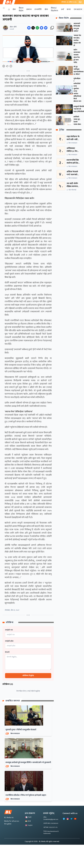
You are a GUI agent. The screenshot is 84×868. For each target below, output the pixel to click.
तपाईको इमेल (9, 641)
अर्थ (62, 9)
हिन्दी (28, 821)
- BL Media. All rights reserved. (49, 841)
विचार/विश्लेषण (55, 9)
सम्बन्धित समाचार (13, 701)
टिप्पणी (7, 652)
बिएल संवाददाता (15, 733)
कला (69, 9)
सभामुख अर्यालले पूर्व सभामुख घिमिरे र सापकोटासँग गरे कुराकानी (28, 763)
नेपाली (28, 817)
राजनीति (38, 9)
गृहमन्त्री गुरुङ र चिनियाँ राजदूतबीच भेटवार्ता (21, 730)
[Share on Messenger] (42, 28)
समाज (29, 9)
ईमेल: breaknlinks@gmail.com (51, 818)
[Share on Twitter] (33, 28)
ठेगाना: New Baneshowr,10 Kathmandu (51, 832)
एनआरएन (78, 9)
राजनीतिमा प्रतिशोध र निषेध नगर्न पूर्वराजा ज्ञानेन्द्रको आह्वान (26, 795)
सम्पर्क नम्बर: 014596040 (51, 823)
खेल (46, 9)
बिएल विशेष (21, 9)
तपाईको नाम (9, 630)
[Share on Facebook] (29, 28)
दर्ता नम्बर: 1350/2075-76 (50, 827)
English (29, 825)
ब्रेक (14, 9)
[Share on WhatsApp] (37, 28)
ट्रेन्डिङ (62, 130)
